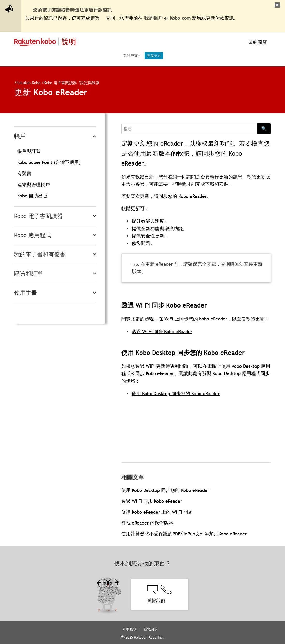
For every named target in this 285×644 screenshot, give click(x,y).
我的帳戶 (153, 18)
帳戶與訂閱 (29, 151)
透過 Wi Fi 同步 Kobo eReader (162, 331)
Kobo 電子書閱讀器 (60, 83)
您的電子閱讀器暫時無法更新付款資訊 (72, 10)
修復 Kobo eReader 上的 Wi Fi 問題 (157, 512)
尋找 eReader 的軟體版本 (147, 523)
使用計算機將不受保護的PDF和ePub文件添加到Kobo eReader (184, 534)
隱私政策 (151, 629)
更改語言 (154, 55)
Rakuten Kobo (28, 83)
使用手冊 (26, 293)
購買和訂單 (28, 274)
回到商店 (257, 42)
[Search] (189, 129)
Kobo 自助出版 (32, 196)
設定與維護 (90, 83)
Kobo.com (180, 18)
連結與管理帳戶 (34, 185)
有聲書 (24, 173)
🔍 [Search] (264, 129)
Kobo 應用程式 (33, 235)
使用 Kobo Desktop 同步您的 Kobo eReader (176, 394)
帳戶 (20, 136)
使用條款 (129, 629)
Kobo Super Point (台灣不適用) (49, 162)
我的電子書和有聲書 (40, 254)
